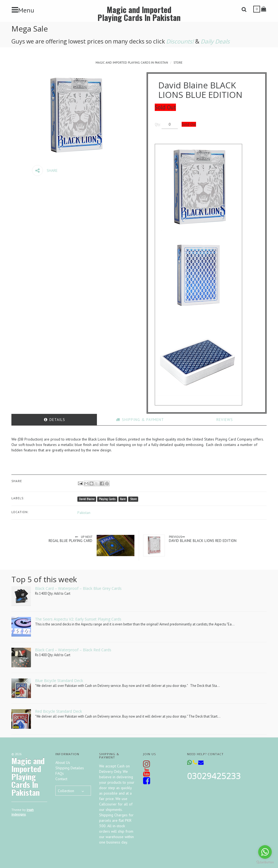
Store (178, 63)
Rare (123, 499)
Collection (66, 791)
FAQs (60, 773)
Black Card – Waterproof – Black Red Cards (73, 650)
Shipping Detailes (70, 768)
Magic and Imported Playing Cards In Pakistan (139, 13)
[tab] (54, 420)
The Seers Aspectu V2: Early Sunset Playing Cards (78, 619)
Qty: (162, 124)
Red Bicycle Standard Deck (59, 711)
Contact (61, 779)
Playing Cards (107, 499)
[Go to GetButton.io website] (265, 862)
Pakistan (84, 513)
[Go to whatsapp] (265, 852)
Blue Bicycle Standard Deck (59, 681)
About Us (63, 762)
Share (45, 170)
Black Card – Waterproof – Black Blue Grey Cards (78, 588)
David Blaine (87, 499)
